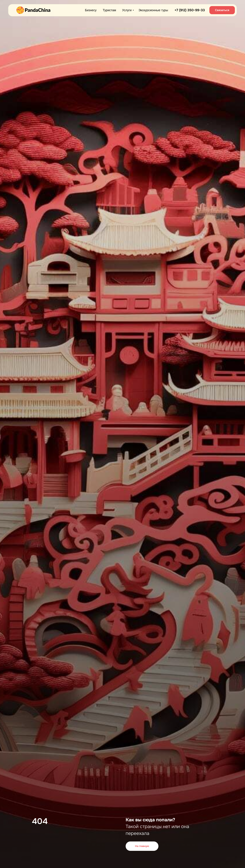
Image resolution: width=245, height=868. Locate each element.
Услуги (127, 10)
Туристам (109, 10)
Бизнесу (91, 10)
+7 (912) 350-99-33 (190, 10)
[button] (222, 10)
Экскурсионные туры (153, 10)
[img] (33, 10)
